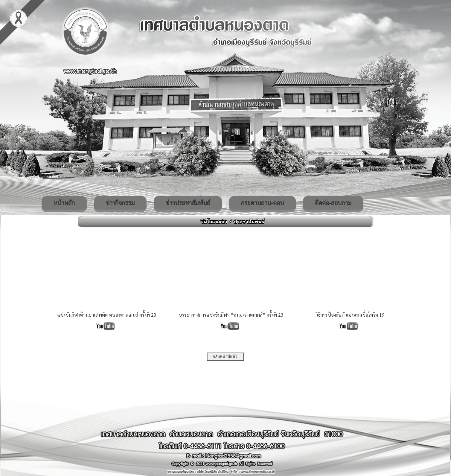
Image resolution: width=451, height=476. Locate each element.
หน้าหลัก (64, 203)
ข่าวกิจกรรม (120, 203)
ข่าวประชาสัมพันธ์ (188, 203)
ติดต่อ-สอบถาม (333, 203)
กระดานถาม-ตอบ (262, 203)
